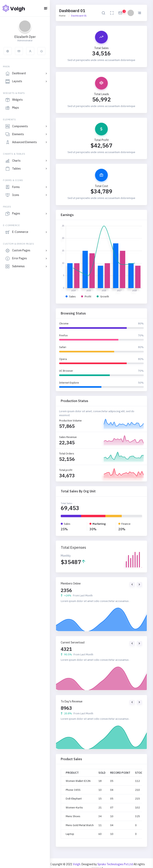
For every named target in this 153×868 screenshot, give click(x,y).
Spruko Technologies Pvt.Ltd (115, 864)
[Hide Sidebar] (46, 9)
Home (62, 16)
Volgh (77, 864)
